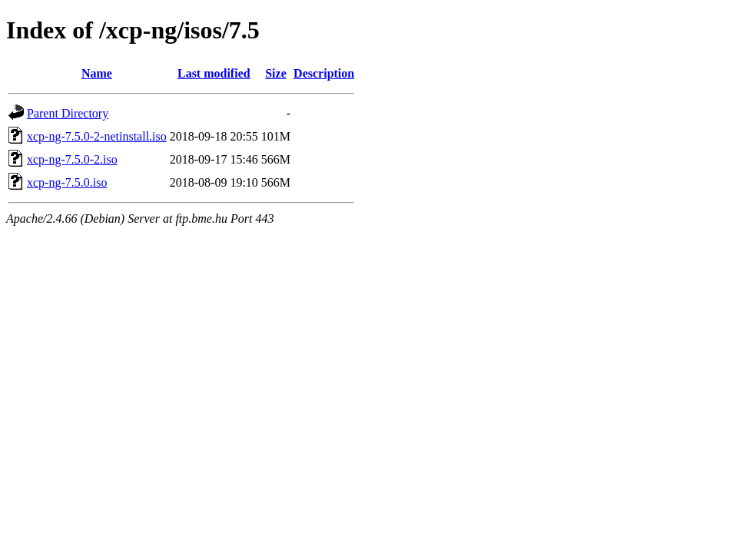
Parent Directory (68, 113)
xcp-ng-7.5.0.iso (67, 182)
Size (276, 73)
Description (324, 73)
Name (97, 73)
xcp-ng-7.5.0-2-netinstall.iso (97, 136)
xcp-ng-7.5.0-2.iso (72, 159)
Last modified (214, 73)
